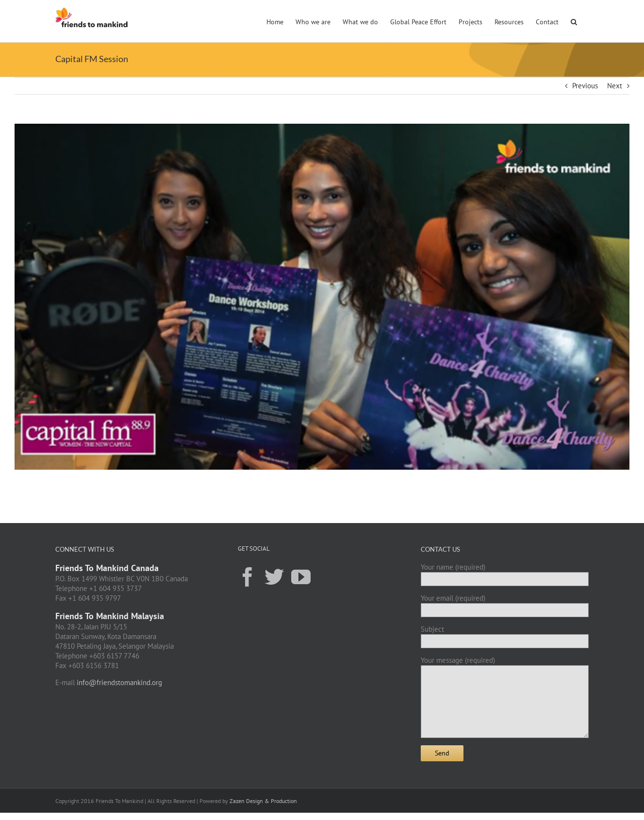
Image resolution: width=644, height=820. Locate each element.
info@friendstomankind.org (119, 682)
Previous (585, 86)
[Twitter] (274, 576)
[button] (574, 21)
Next (615, 86)
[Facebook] (248, 576)
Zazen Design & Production (263, 801)
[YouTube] (301, 576)
